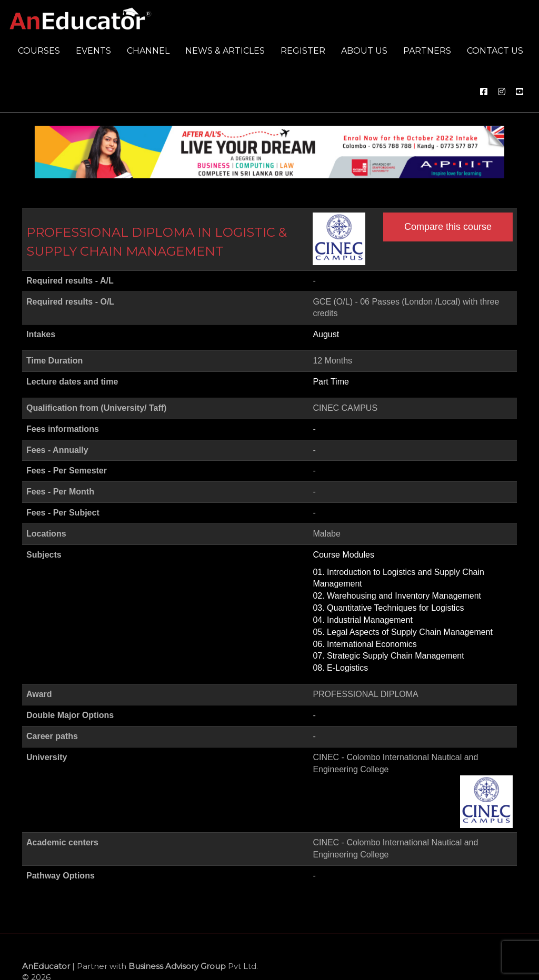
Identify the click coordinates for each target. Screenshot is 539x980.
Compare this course (448, 227)
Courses (39, 51)
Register (303, 51)
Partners (427, 51)
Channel (148, 51)
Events (93, 51)
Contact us (495, 51)
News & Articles (225, 51)
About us (364, 51)
